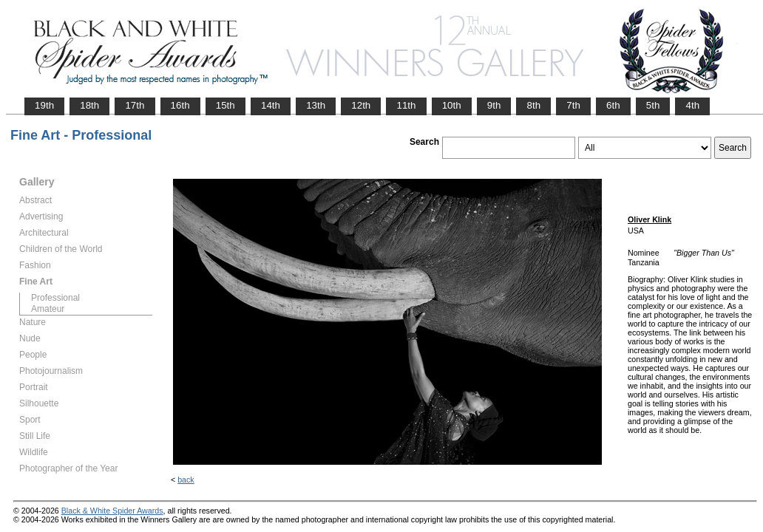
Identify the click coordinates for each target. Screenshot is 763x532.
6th (613, 105)
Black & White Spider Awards (112, 511)
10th (452, 105)
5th (653, 105)
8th (533, 105)
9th (494, 105)
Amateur (48, 309)
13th (316, 105)
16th (180, 105)
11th (406, 105)
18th (89, 105)
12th (361, 105)
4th (692, 105)
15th (225, 105)
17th (135, 105)
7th (573, 105)
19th (44, 105)
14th (271, 105)
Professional (55, 298)
